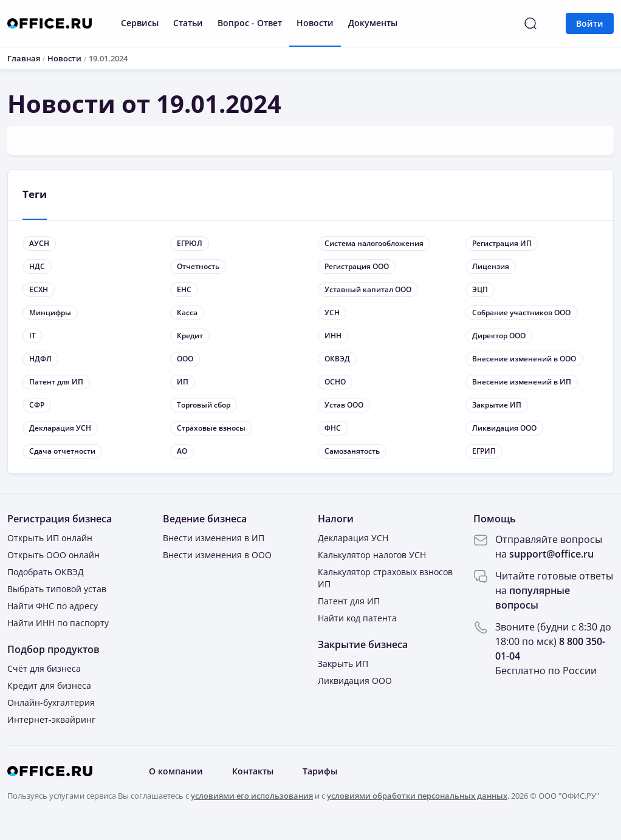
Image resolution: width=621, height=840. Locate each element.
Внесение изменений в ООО (524, 359)
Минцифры (50, 312)
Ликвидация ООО (504, 428)
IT (33, 336)
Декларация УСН (60, 428)
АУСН (39, 243)
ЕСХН (39, 289)
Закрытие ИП (497, 405)
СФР (37, 405)
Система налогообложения (374, 243)
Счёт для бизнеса (44, 668)
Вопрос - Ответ (250, 23)
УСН (332, 312)
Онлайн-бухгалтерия (51, 702)
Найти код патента (357, 618)
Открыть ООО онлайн (53, 555)
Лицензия (491, 266)
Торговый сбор (204, 405)
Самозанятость (352, 451)
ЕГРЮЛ (190, 243)
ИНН (333, 336)
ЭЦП (480, 289)
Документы (373, 23)
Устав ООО (344, 405)
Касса (187, 312)
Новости (315, 23)
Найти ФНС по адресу (53, 606)
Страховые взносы (211, 428)
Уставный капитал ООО (368, 289)
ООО (185, 359)
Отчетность (198, 266)
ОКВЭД (337, 359)
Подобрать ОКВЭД (46, 572)
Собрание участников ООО (521, 312)
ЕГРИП (484, 451)
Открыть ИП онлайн (50, 538)
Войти (590, 23)
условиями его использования (252, 796)
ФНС (333, 428)
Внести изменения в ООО (217, 555)
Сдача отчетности (62, 451)
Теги (35, 194)
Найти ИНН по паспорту (58, 623)
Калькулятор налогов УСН (372, 555)
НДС (37, 266)
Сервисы (140, 23)
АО (182, 451)
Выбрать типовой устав (57, 589)
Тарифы (320, 771)
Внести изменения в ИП (214, 538)
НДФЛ (40, 359)
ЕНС (184, 289)
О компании (176, 771)
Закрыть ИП (343, 664)
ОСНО (335, 382)
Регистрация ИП (502, 243)
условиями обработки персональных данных (417, 796)
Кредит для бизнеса (49, 685)
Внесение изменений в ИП (522, 382)
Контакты (253, 771)
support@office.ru (551, 554)
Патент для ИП (56, 382)
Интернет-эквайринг (51, 719)
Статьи (188, 23)
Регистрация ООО (357, 266)
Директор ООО (499, 336)
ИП (183, 382)
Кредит (190, 336)
